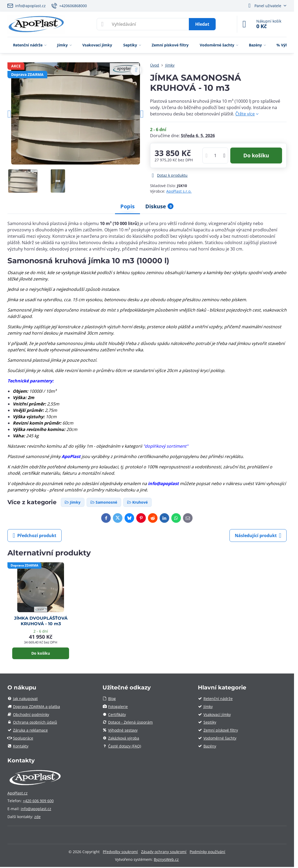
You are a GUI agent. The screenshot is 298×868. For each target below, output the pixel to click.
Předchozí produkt (35, 536)
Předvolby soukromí (120, 852)
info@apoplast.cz (36, 809)
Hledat (202, 24)
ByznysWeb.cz (166, 859)
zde (37, 817)
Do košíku (256, 155)
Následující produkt (258, 536)
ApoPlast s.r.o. (179, 191)
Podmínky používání (207, 852)
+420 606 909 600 (38, 801)
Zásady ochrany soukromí (164, 852)
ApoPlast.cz (18, 793)
